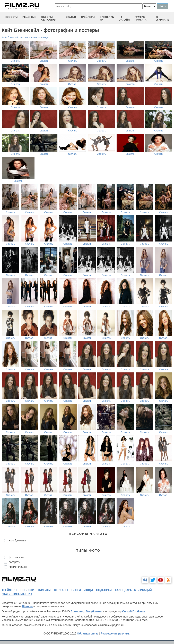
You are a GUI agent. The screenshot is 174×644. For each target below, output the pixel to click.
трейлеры (88, 17)
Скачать (15, 61)
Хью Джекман (17, 540)
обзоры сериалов (49, 18)
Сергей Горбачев (134, 611)
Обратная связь (88, 634)
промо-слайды (18, 567)
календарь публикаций (133, 590)
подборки (104, 590)
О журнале (163, 18)
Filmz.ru (27, 606)
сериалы (61, 590)
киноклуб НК (107, 18)
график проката (141, 18)
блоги (76, 590)
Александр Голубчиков (86, 611)
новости (11, 17)
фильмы (44, 590)
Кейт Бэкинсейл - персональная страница (25, 37)
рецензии (29, 17)
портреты (15, 562)
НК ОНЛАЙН (124, 18)
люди (89, 590)
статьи (71, 17)
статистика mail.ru (17, 594)
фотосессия (16, 557)
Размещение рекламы (116, 634)
